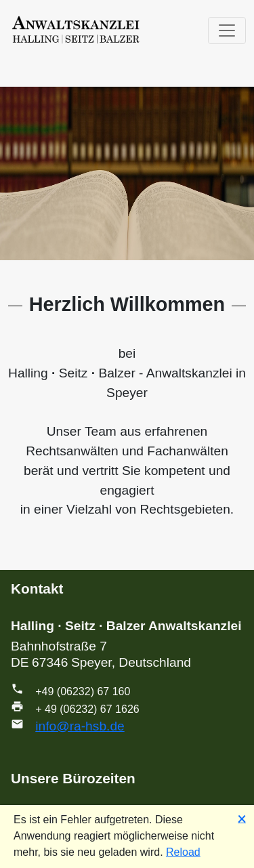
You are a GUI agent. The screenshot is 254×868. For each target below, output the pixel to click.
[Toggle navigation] (227, 30)
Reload (183, 852)
